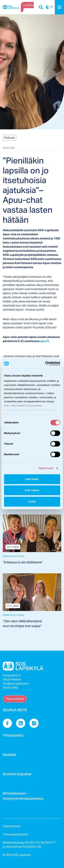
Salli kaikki (32, 479)
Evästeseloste (12, 826)
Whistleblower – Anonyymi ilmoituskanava (23, 797)
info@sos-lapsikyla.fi (16, 684)
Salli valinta (32, 490)
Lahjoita (29, 5)
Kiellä (32, 502)
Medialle (9, 756)
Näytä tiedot (46, 468)
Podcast (10, 138)
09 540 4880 (10, 688)
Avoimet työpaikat (17, 775)
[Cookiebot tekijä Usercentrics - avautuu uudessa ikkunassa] (46, 363)
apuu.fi (44, 341)
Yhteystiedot (13, 736)
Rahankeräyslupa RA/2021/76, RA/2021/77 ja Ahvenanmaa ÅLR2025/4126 (29, 845)
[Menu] (59, 7)
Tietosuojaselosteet (15, 834)
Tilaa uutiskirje (15, 699)
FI (48, 7)
